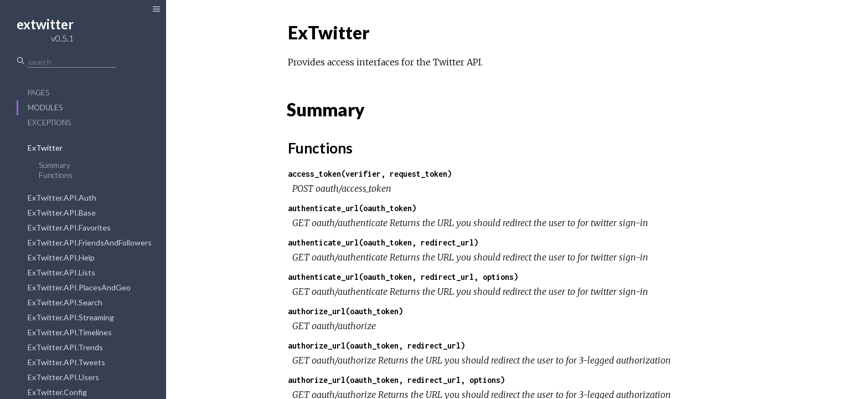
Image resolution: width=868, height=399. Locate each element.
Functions (56, 175)
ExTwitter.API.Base (62, 213)
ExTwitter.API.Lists (61, 272)
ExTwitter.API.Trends (65, 347)
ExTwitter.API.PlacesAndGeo (79, 287)
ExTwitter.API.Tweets (66, 362)
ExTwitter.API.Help (61, 257)
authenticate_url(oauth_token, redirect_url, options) (403, 277)
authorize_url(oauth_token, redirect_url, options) (396, 380)
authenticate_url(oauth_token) (352, 208)
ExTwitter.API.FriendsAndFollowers (90, 242)
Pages (38, 93)
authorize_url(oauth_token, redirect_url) (376, 346)
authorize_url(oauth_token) (345, 311)
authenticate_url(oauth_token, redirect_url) (383, 242)
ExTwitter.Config (57, 392)
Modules (45, 108)
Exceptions (49, 122)
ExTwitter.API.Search (65, 302)
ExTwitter (45, 148)
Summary (55, 165)
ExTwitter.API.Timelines (70, 332)
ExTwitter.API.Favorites (69, 227)
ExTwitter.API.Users (63, 377)
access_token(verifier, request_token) (370, 174)
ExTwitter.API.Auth (62, 198)
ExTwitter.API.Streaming (71, 317)
